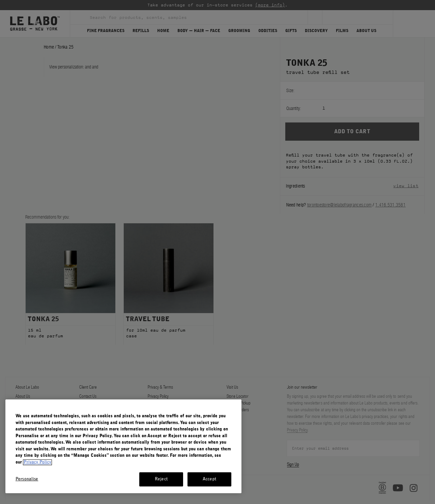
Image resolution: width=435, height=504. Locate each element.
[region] (123, 446)
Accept (209, 479)
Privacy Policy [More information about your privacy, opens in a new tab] (37, 462)
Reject (161, 479)
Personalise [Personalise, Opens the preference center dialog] (27, 479)
